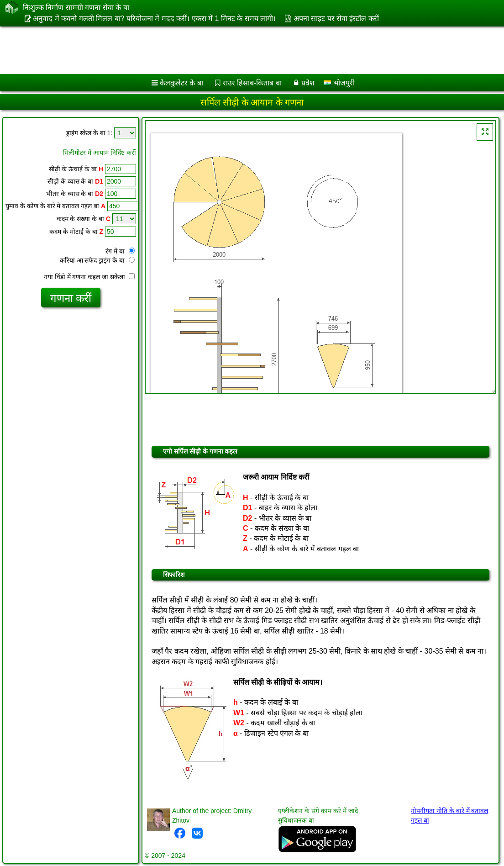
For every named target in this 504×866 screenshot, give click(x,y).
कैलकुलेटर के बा (181, 83)
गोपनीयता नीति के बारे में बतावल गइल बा (449, 816)
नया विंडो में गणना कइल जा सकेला (89, 277)
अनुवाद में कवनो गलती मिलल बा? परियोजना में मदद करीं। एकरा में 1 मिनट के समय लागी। (154, 18)
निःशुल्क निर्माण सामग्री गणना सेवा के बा (76, 7)
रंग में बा (120, 251)
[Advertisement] (243, 50)
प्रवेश (308, 83)
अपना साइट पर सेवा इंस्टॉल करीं (336, 18)
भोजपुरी (339, 83)
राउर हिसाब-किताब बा (252, 83)
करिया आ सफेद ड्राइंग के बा (97, 260)
